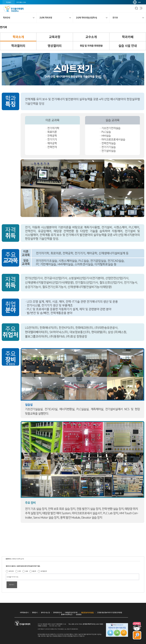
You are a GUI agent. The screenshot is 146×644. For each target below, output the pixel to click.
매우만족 (11, 571)
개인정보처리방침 (87, 613)
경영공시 (35, 612)
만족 (20, 571)
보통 (27, 571)
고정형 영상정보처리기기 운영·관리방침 (109, 612)
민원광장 (79, 614)
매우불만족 (44, 571)
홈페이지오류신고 (67, 614)
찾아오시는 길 (45, 612)
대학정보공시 (24, 612)
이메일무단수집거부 (71, 612)
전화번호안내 (57, 612)
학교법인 (9, 2)
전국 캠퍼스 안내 (21, 2)
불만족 (34, 571)
